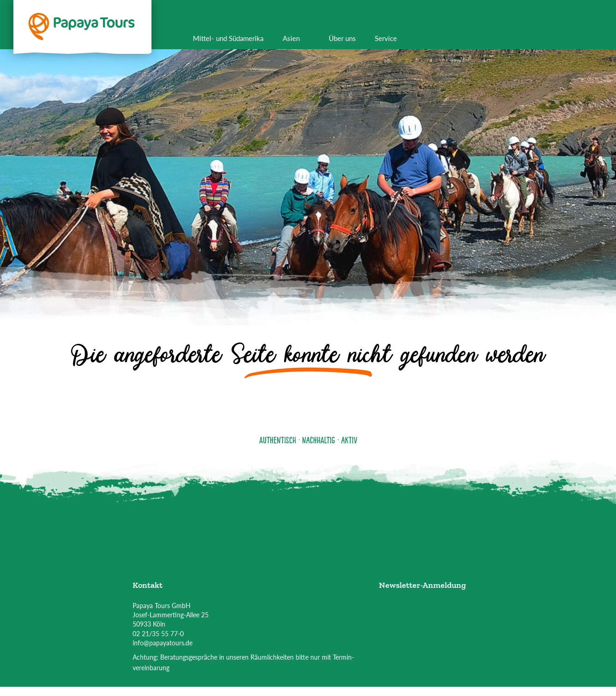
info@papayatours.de (163, 643)
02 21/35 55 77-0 (158, 634)
